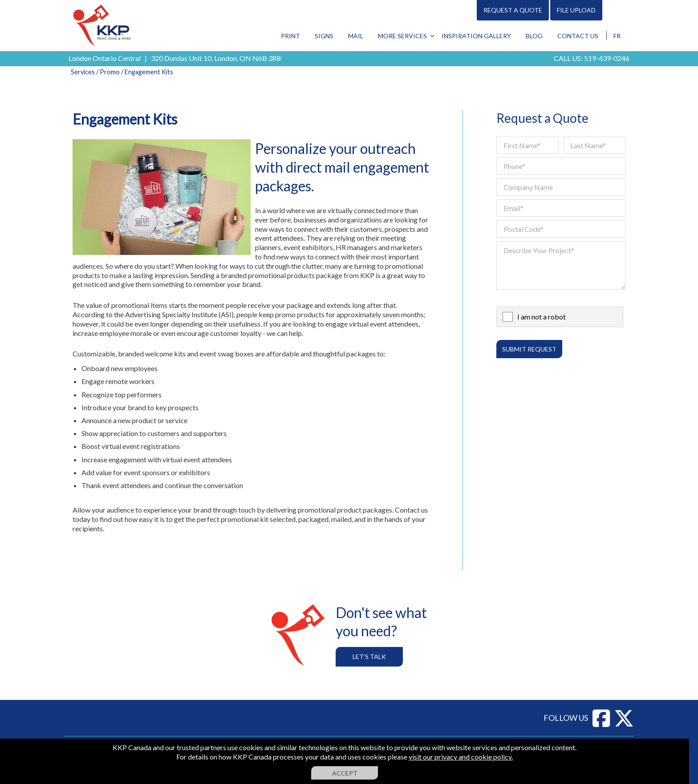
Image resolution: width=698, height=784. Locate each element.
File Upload (576, 10)
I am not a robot (542, 317)
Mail (356, 36)
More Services (402, 36)
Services (83, 72)
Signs (324, 36)
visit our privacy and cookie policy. (461, 757)
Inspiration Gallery (476, 36)
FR (617, 36)
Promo (110, 72)
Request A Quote (513, 10)
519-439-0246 (607, 58)
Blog (534, 36)
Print (290, 36)
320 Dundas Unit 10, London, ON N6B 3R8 (216, 58)
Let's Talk (369, 657)
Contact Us (578, 36)
